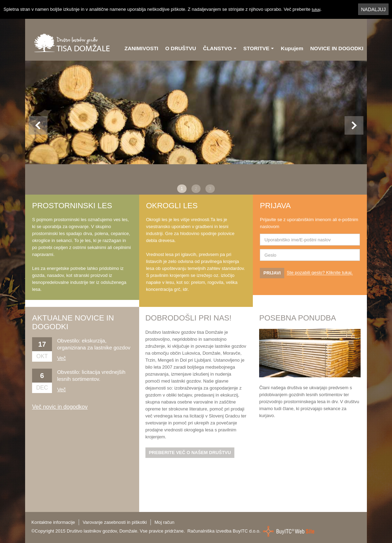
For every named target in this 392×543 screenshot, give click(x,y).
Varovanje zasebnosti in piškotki (115, 522)
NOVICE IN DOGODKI (337, 48)
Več (62, 358)
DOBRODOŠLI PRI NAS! (189, 318)
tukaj (316, 9)
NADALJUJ (373, 9)
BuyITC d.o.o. (246, 531)
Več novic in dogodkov (60, 407)
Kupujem (292, 48)
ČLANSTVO (220, 48)
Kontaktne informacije (53, 522)
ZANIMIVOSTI (141, 48)
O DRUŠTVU (181, 48)
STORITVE (259, 48)
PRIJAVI (272, 273)
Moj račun (164, 522)
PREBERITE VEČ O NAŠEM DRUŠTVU (190, 452)
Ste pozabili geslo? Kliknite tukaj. (320, 273)
